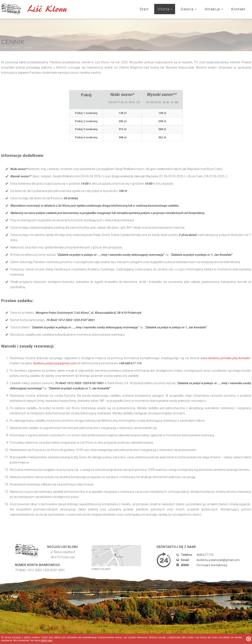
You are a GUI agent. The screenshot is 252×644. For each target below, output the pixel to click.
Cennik (28, 48)
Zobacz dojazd (101, 569)
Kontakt (238, 9)
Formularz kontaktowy (212, 565)
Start (144, 9)
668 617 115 (205, 555)
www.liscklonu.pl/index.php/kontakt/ (225, 358)
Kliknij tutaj (47, 640)
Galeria (187, 9)
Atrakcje (212, 9)
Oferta (164, 9)
